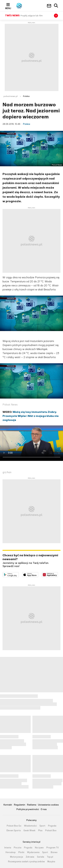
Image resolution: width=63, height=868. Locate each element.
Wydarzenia (33, 852)
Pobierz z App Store (38, 574)
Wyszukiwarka (56, 6)
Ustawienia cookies (48, 805)
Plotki (21, 852)
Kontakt (8, 805)
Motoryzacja (17, 857)
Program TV (53, 848)
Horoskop (11, 852)
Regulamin (19, 805)
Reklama (32, 805)
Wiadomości (30, 826)
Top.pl (50, 857)
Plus (40, 831)
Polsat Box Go (14, 826)
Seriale (41, 857)
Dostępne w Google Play (19, 574)
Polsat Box (51, 831)
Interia (8, 848)
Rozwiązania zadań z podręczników (26, 862)
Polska (26, 96)
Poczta (18, 848)
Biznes (54, 852)
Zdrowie (30, 857)
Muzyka (51, 862)
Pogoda (52, 826)
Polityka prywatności (28, 809)
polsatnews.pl (11, 96)
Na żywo (39, 848)
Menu (8, 8)
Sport (42, 826)
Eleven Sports (14, 831)
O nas (44, 809)
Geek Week (29, 831)
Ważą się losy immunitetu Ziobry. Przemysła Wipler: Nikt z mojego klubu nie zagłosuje (31, 416)
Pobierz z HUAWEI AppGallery (58, 574)
